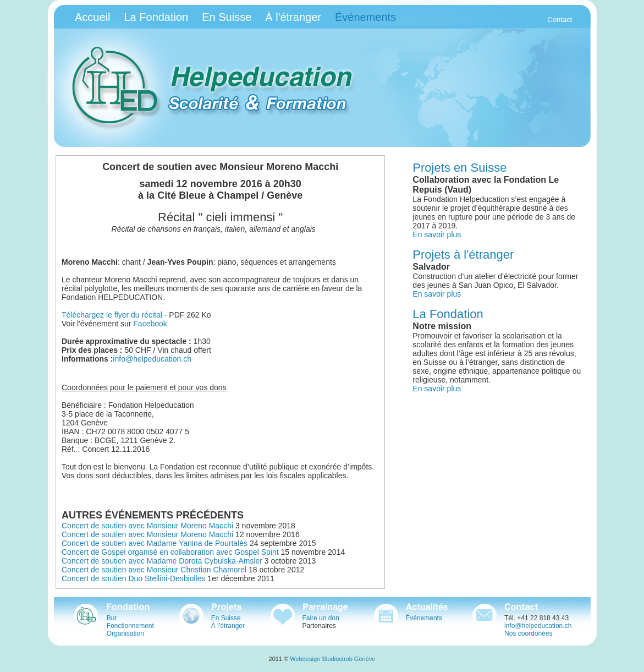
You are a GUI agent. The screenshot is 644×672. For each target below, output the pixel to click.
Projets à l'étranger (463, 255)
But (112, 618)
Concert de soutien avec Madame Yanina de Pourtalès (155, 543)
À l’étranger (228, 626)
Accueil (92, 17)
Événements (424, 618)
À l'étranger (293, 17)
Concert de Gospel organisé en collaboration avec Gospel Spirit (170, 552)
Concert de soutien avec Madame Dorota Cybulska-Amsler (162, 561)
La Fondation (156, 17)
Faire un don (320, 618)
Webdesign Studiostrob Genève (332, 659)
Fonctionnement (130, 626)
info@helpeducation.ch (152, 359)
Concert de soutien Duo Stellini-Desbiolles (133, 578)
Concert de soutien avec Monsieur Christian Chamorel (154, 570)
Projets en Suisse (459, 168)
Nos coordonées (528, 633)
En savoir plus (437, 234)
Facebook (150, 324)
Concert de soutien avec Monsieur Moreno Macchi (147, 526)
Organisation (125, 633)
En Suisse (227, 17)
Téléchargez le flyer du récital (112, 315)
